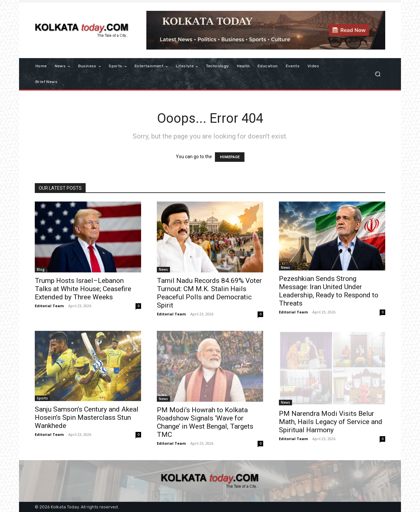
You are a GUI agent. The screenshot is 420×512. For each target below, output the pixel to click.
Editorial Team (49, 306)
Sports (42, 398)
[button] (378, 74)
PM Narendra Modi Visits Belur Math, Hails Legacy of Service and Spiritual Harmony (331, 422)
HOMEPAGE (230, 157)
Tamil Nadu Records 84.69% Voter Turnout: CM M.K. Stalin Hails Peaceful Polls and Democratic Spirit (209, 293)
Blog (41, 269)
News (163, 269)
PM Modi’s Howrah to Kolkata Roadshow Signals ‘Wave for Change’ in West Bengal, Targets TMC (205, 422)
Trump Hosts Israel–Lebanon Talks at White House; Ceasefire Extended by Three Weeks (83, 289)
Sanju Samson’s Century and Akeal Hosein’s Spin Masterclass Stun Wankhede (87, 417)
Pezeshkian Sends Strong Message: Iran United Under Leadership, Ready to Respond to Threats (329, 291)
